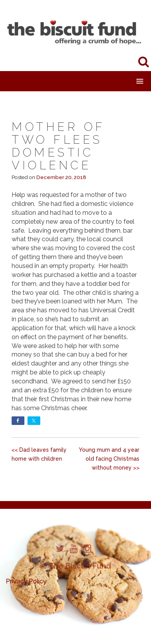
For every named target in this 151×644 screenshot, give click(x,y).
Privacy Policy (26, 581)
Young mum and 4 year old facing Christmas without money (109, 459)
